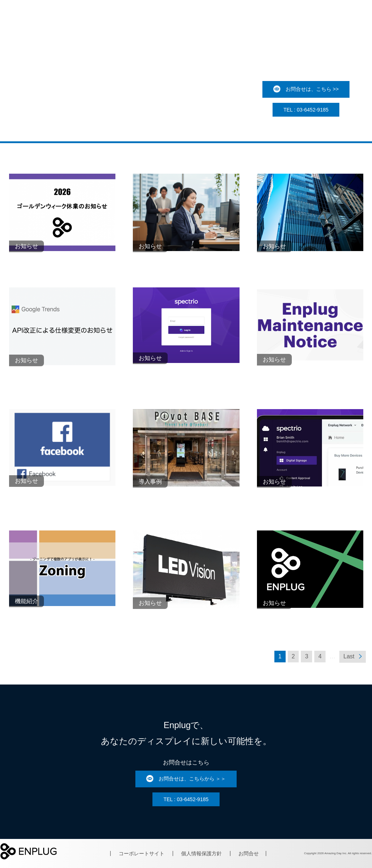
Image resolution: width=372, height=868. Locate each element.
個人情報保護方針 (201, 853)
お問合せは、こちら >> (306, 89)
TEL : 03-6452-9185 (306, 110)
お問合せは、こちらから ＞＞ (186, 779)
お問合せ (249, 853)
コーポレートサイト (142, 853)
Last (352, 657)
